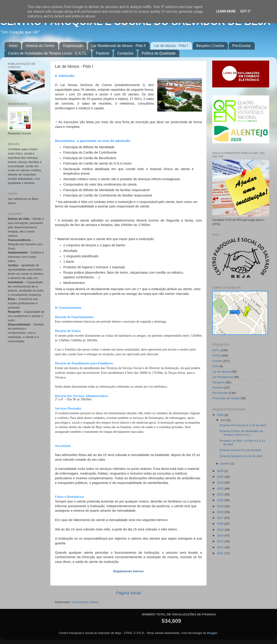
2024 (221, 477)
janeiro (225, 463)
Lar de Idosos (221, 372)
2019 (221, 506)
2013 (221, 541)
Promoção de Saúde (226, 398)
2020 (221, 500)
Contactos (125, 53)
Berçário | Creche (210, 46)
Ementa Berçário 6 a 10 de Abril (241, 456)
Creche (217, 361)
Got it (245, 11)
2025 (221, 471)
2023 (221, 482)
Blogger (212, 633)
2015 (221, 530)
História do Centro (40, 46)
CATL (216, 350)
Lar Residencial (223, 377)
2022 (221, 489)
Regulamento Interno (128, 571)
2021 (221, 494)
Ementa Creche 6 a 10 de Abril (240, 450)
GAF (215, 366)
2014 (221, 535)
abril (224, 420)
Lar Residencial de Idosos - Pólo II (119, 46)
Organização (73, 46)
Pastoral (102, 53)
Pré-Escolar (242, 46)
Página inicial (128, 593)
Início (13, 46)
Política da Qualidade (159, 53)
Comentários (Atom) (85, 602)
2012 (221, 547)
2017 (221, 518)
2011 (221, 553)
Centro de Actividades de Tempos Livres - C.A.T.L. (48, 53)
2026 (221, 415)
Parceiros (219, 382)
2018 (221, 512)
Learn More (226, 11)
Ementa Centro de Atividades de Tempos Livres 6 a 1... (241, 433)
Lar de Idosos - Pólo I (171, 46)
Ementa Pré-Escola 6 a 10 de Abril (243, 425)
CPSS (216, 356)
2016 (221, 524)
